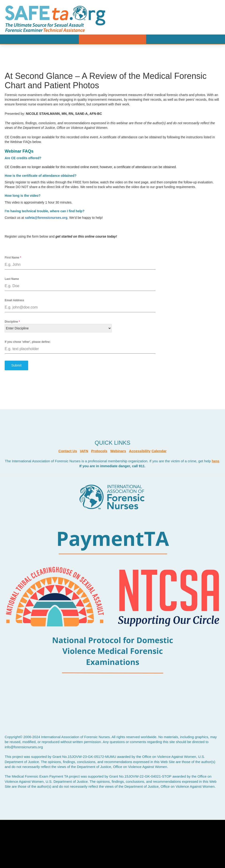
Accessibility (140, 451)
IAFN (84, 451)
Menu (113, 39)
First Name (13, 258)
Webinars (118, 451)
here (216, 461)
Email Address (14, 300)
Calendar (159, 451)
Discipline (12, 322)
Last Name (12, 279)
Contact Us (68, 451)
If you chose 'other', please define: (28, 342)
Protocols (99, 451)
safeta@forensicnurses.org (46, 218)
